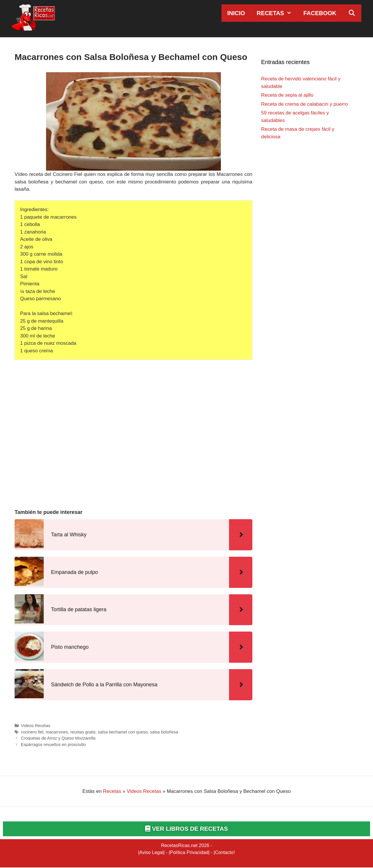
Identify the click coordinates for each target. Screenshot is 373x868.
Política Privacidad (189, 853)
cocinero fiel (32, 732)
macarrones (57, 732)
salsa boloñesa (164, 732)
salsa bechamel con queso (123, 732)
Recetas (277, 13)
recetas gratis (83, 732)
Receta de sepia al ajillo (287, 95)
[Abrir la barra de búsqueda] (352, 13)
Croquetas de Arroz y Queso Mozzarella (58, 738)
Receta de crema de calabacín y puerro (305, 104)
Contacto (224, 853)
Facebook (320, 13)
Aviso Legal (151, 853)
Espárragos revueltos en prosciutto (53, 745)
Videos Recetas (36, 726)
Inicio (236, 13)
